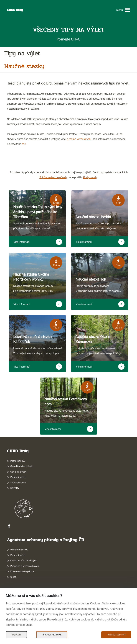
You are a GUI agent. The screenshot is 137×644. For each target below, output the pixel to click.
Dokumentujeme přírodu (22, 571)
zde (24, 144)
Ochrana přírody (18, 472)
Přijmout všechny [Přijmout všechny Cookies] (116, 635)
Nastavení (16, 635)
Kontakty (15, 488)
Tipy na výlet (22, 53)
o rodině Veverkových (79, 139)
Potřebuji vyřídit (18, 477)
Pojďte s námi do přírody (53, 177)
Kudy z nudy (90, 177)
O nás (13, 577)
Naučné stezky (24, 66)
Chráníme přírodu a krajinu (24, 560)
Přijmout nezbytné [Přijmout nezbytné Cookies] (52, 635)
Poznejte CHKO (18, 461)
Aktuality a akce (18, 483)
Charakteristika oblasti (21, 466)
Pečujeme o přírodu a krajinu (25, 566)
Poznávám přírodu (19, 550)
